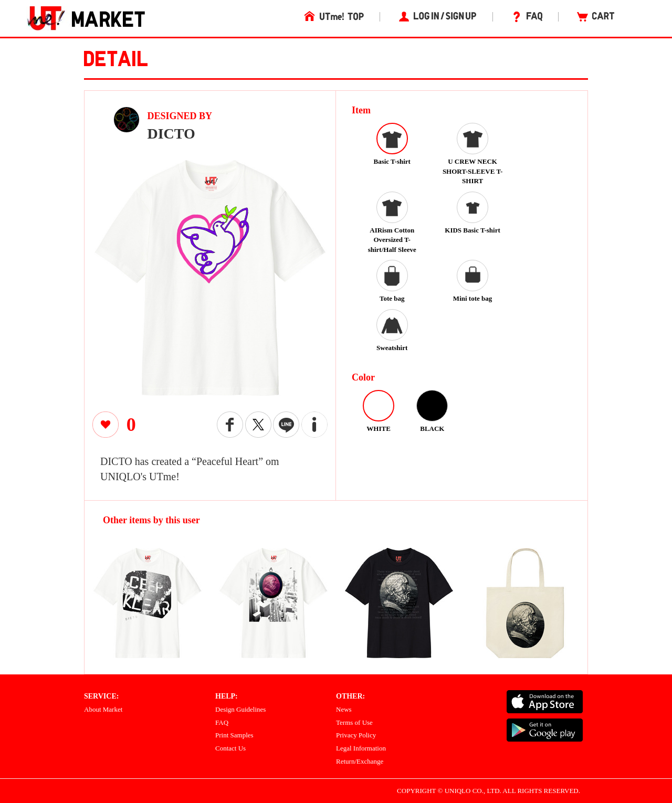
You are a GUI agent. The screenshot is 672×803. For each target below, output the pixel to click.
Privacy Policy (356, 735)
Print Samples (234, 735)
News (344, 709)
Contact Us (230, 748)
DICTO (171, 134)
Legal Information (361, 748)
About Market (103, 709)
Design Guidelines (240, 709)
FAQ (222, 722)
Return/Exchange (360, 761)
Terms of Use (354, 722)
